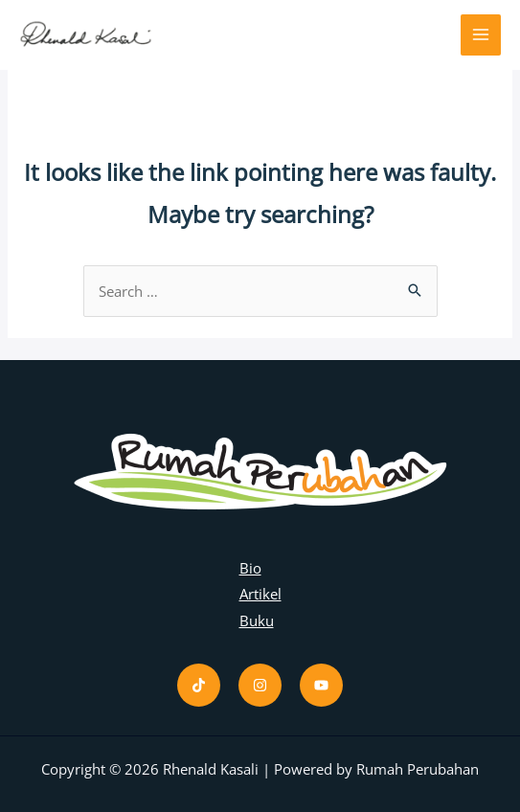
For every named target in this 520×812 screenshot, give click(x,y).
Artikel (260, 594)
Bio (250, 568)
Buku (257, 620)
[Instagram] (260, 685)
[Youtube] (321, 685)
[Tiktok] (199, 685)
